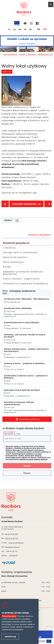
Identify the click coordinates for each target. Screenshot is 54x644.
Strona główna (10, 54)
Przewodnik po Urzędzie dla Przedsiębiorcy (25, 283)
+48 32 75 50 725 (11, 538)
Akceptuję (10, 637)
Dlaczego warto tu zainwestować (20, 252)
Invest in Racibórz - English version (21, 279)
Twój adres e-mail (27, 433)
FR (25, 29)
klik (35, 193)
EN (20, 29)
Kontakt (7, 267)
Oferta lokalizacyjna (13, 262)
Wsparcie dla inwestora (15, 257)
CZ (15, 29)
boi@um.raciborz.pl (16, 543)
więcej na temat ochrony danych (33, 459)
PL (9, 29)
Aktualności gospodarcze (16, 243)
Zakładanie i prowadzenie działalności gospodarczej (23, 273)
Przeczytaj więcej (9, 616)
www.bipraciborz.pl (12, 547)
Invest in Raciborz (28, 54)
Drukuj (11, 220)
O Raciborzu (9, 248)
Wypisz (27, 473)
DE (30, 29)
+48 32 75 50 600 (11, 534)
